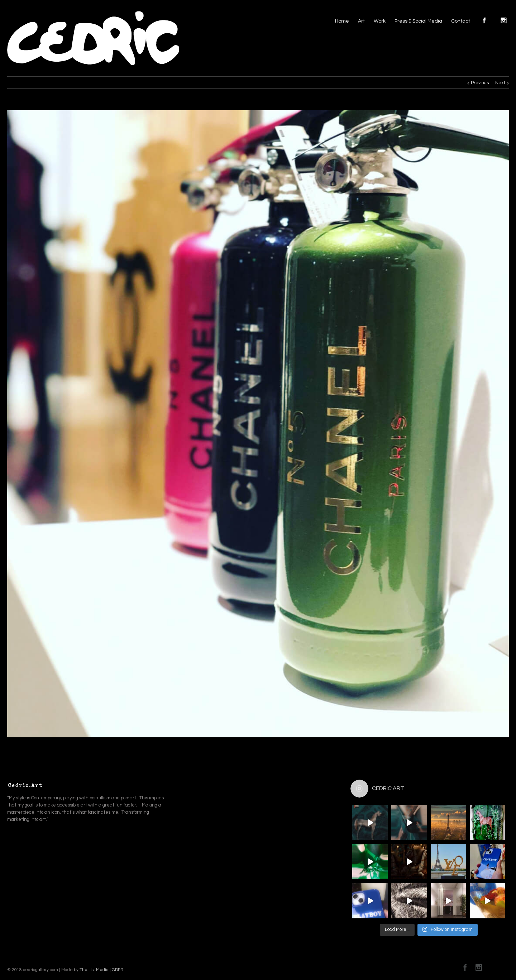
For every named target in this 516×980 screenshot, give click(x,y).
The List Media (94, 970)
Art (361, 21)
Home (342, 21)
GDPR (117, 970)
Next (500, 83)
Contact (461, 21)
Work (380, 21)
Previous (480, 83)
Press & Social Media (418, 21)
